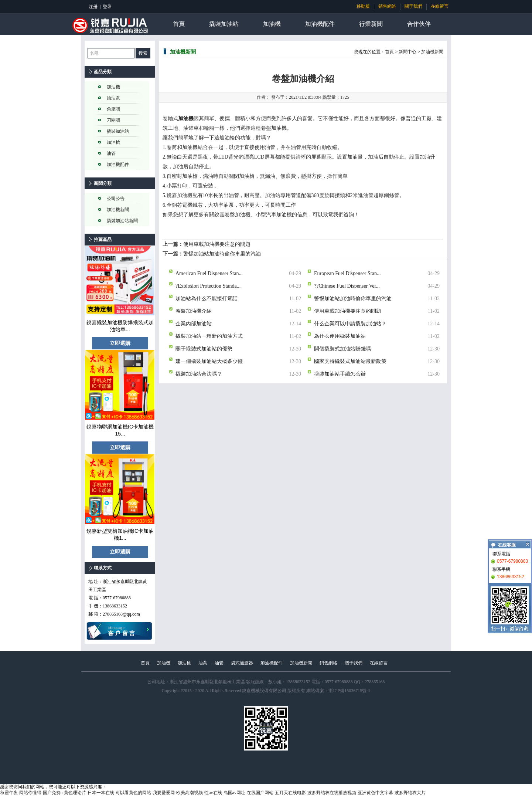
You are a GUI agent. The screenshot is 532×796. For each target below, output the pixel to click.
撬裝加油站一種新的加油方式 (209, 336)
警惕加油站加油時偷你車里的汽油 (222, 254)
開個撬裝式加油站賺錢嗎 (342, 348)
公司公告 (116, 199)
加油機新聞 (118, 210)
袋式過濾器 (242, 663)
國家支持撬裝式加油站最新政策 (350, 361)
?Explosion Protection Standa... (208, 286)
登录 (107, 7)
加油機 (272, 24)
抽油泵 (113, 98)
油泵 (203, 663)
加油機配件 (320, 24)
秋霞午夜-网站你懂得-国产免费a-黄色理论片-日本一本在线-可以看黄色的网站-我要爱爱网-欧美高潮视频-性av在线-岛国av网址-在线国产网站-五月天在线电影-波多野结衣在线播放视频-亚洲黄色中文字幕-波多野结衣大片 (213, 793)
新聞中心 (407, 52)
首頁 (179, 24)
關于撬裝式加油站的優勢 (204, 348)
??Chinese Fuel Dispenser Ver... (347, 286)
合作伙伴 (419, 24)
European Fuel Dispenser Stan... (347, 273)
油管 (111, 153)
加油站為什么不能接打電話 (207, 298)
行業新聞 (371, 24)
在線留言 (440, 6)
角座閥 (113, 109)
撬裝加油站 (224, 24)
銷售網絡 (387, 6)
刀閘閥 (113, 120)
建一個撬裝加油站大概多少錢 (209, 361)
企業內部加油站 (194, 323)
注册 (93, 7)
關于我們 (413, 6)
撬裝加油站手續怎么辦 (340, 374)
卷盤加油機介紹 (194, 311)
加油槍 (113, 142)
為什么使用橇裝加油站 (340, 336)
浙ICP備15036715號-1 (349, 691)
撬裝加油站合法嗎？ (199, 374)
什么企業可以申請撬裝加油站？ (350, 323)
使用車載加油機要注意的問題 (217, 244)
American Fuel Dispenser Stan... (209, 273)
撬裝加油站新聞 (122, 221)
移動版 (363, 6)
